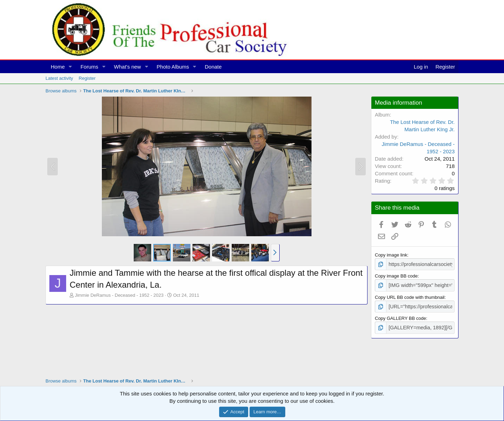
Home (58, 67)
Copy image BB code (396, 275)
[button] (70, 67)
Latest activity (59, 78)
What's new (128, 67)
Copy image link (391, 255)
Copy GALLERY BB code (400, 316)
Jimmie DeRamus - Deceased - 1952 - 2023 (119, 295)
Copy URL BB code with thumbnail (410, 296)
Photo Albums (173, 67)
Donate (213, 67)
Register (87, 78)
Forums (89, 67)
